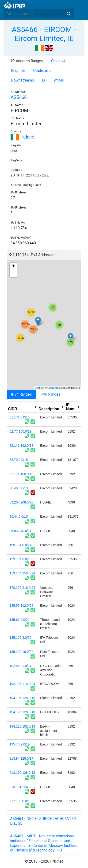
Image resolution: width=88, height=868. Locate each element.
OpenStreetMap (57, 388)
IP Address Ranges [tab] (27, 61)
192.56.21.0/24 (21, 666)
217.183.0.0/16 (21, 801)
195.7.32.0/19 (20, 744)
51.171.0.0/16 (20, 417)
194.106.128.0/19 (22, 698)
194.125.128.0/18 (22, 712)
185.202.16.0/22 (21, 652)
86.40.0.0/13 (19, 488)
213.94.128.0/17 (21, 758)
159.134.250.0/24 (22, 573)
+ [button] (13, 266)
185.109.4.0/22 (21, 638)
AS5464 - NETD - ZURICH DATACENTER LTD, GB (43, 821)
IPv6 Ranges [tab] (50, 394)
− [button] (13, 274)
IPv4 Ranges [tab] (21, 394)
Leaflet (39, 388)
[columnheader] (22, 407)
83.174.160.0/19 (21, 474)
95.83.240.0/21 (21, 531)
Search (69, 14)
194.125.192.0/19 (22, 726)
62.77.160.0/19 (21, 431)
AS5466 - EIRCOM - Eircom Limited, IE (44, 34)
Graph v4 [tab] (58, 61)
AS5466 (19, 97)
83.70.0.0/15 (19, 460)
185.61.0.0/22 (20, 620)
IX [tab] (44, 80)
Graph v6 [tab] (18, 71)
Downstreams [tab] (23, 80)
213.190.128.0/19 (22, 773)
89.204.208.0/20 (21, 502)
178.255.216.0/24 (22, 588)
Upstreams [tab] (42, 71)
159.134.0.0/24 (21, 545)
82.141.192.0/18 (21, 446)
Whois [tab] (59, 80)
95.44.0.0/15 (19, 516)
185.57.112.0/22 (21, 606)
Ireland (22, 137)
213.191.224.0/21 (22, 787)
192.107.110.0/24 (22, 684)
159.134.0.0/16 (21, 559)
